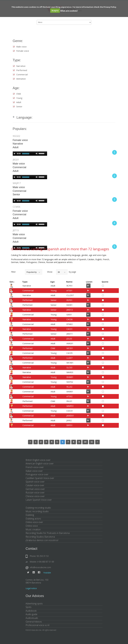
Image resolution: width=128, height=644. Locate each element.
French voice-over (35, 467)
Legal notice (31, 588)
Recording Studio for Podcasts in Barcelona (48, 533)
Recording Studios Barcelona (40, 537)
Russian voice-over (35, 493)
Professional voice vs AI (38, 625)
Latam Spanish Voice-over (39, 500)
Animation (21, 79)
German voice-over (35, 489)
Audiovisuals (32, 618)
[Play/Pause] (88, 286)
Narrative (21, 66)
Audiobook (31, 611)
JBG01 (16, 160)
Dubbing (30, 515)
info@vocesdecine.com (40, 567)
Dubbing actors (33, 519)
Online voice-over (34, 522)
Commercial (22, 75)
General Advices (34, 622)
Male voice (21, 47)
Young (19, 98)
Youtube (47, 573)
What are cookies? (69, 10)
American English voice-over (40, 464)
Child (19, 94)
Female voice (23, 51)
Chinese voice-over (35, 496)
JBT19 (16, 230)
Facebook (39, 572)
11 (92, 442)
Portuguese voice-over (37, 474)
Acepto (55, 10)
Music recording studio (37, 511)
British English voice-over (38, 460)
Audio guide (31, 614)
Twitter (28, 572)
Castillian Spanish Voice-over (40, 478)
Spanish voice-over (35, 482)
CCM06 (16, 207)
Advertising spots (34, 604)
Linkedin (34, 572)
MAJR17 (17, 183)
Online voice (32, 526)
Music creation (33, 529)
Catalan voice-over (35, 485)
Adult (19, 102)
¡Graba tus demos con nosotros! (42, 540)
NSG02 (16, 136)
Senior (19, 107)
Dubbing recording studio (38, 508)
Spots (28, 607)
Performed (22, 70)
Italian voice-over (34, 471)
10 (85, 442)
